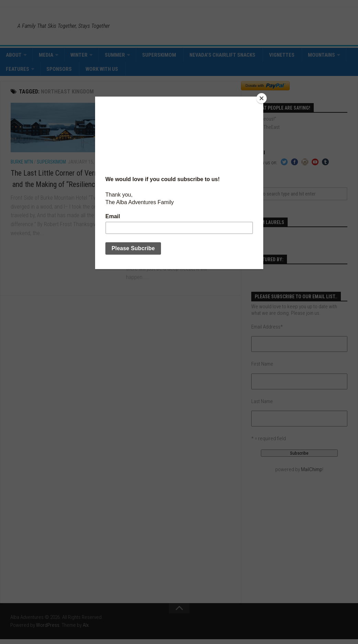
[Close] (262, 98)
